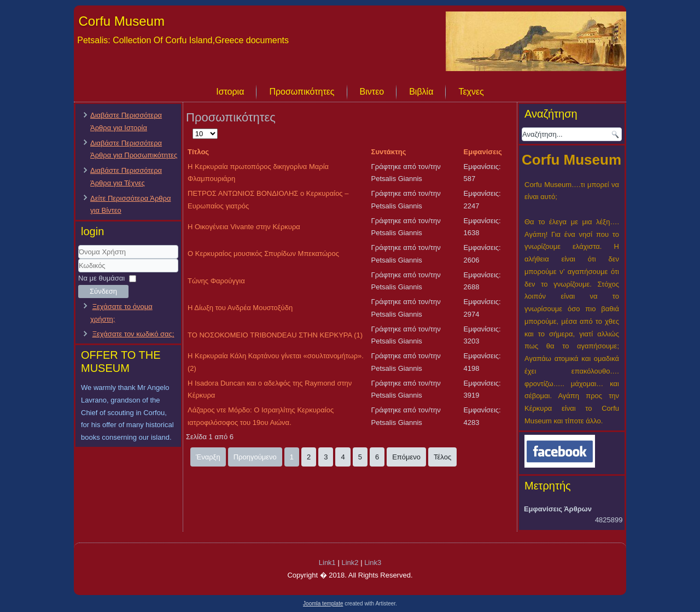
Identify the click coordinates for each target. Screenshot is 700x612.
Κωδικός (78, 273)
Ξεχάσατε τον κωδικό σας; (133, 334)
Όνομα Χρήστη (78, 259)
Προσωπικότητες (302, 92)
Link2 (350, 563)
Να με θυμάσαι (101, 278)
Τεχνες (471, 92)
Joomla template (323, 604)
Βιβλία (421, 92)
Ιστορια (230, 92)
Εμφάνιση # (193, 128)
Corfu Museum (122, 21)
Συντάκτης (389, 152)
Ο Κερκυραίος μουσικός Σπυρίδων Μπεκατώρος (263, 253)
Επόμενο (406, 457)
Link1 (327, 563)
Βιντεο (372, 92)
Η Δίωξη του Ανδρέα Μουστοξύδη (240, 308)
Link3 (373, 563)
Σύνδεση (103, 291)
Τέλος (442, 457)
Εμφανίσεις (483, 152)
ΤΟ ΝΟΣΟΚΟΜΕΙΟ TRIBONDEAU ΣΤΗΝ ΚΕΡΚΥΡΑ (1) (275, 335)
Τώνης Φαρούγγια (216, 281)
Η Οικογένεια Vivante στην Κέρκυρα (244, 227)
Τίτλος (198, 152)
